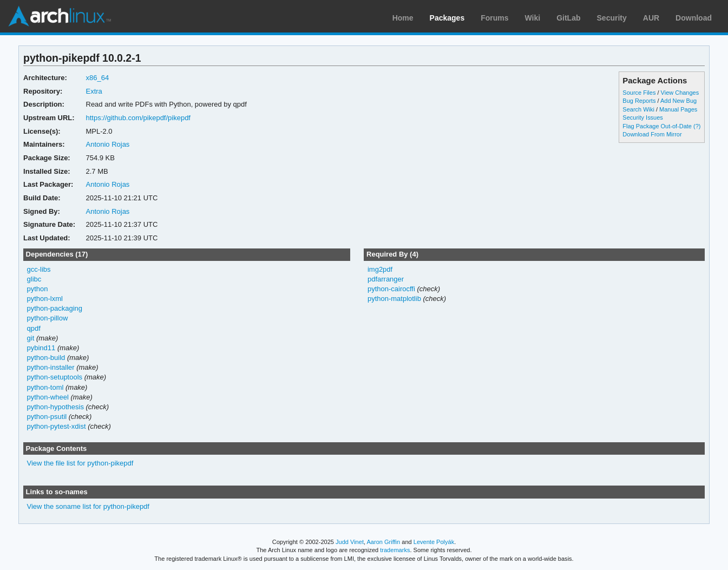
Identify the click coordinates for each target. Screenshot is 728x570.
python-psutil (47, 417)
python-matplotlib (394, 299)
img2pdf (380, 269)
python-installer (51, 367)
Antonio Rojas (108, 144)
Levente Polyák (434, 542)
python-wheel (48, 397)
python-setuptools (55, 377)
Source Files (639, 93)
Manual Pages (678, 109)
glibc (34, 279)
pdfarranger (386, 279)
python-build (46, 358)
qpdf (34, 328)
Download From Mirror (652, 134)
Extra (94, 91)
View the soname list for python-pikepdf (88, 506)
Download (694, 18)
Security (612, 18)
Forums (494, 18)
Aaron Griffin (383, 542)
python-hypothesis (55, 407)
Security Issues (642, 117)
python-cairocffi (391, 289)
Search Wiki (638, 109)
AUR (651, 18)
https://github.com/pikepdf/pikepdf (138, 118)
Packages (447, 18)
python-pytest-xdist (57, 426)
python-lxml (45, 299)
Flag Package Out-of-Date (657, 126)
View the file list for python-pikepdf (80, 463)
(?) (697, 126)
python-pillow (48, 318)
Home (403, 18)
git (31, 338)
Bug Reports (639, 101)
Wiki (533, 18)
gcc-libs (39, 269)
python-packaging (55, 308)
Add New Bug (678, 101)
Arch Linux (60, 16)
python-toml (45, 387)
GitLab (568, 18)
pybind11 (41, 348)
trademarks (395, 550)
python (38, 289)
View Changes (680, 93)
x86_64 (98, 78)
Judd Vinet (350, 542)
